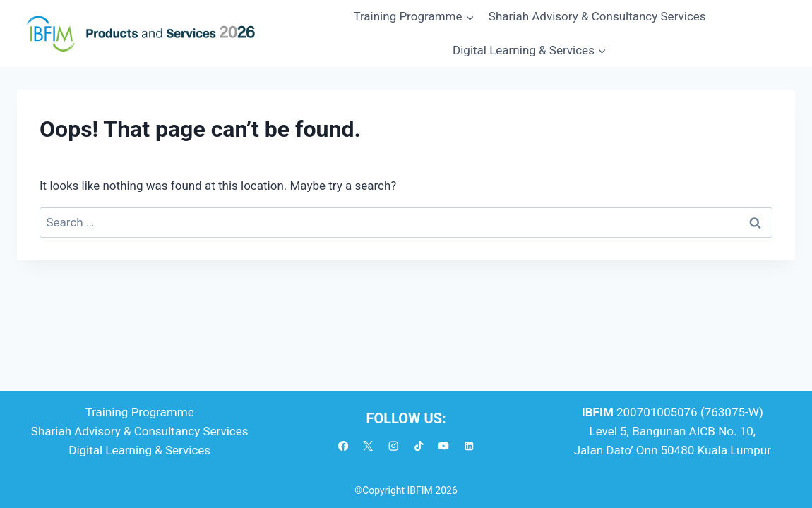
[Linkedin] (469, 446)
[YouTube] (444, 446)
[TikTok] (419, 446)
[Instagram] (394, 446)
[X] (368, 446)
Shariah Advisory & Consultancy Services (597, 16)
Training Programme (140, 412)
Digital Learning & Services (139, 450)
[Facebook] (344, 446)
